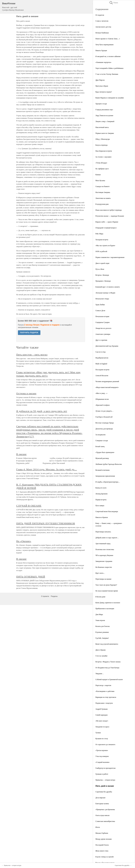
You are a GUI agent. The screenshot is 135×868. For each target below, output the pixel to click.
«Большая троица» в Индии (105, 293)
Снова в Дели (100, 311)
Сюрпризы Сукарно (103, 322)
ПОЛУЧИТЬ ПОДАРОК (29, 333)
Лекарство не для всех (103, 328)
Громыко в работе (102, 774)
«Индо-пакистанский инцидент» (107, 387)
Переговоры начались (103, 532)
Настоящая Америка (103, 192)
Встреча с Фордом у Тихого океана (108, 662)
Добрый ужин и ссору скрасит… (107, 538)
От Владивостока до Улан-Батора (107, 668)
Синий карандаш (102, 715)
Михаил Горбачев (102, 833)
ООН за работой (101, 251)
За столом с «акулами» (104, 157)
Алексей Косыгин (102, 376)
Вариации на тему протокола (106, 697)
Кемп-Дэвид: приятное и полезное (108, 603)
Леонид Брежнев (101, 494)
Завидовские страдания (104, 561)
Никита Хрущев (101, 50)
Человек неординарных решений (107, 381)
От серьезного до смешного (105, 744)
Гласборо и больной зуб (104, 417)
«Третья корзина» (102, 750)
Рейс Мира (99, 234)
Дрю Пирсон (100, 80)
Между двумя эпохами (104, 839)
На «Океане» (24, 541)
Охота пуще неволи (102, 815)
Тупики (98, 733)
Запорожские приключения (105, 476)
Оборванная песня (102, 399)
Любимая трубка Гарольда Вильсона (109, 464)
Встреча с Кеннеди (102, 275)
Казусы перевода (101, 145)
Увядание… (100, 674)
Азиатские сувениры (103, 334)
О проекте (45, 596)
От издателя (100, 15)
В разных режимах (102, 632)
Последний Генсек (102, 845)
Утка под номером (102, 756)
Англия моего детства (103, 27)
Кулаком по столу (102, 739)
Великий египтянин (103, 470)
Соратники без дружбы (104, 792)
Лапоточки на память (103, 198)
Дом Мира (99, 614)
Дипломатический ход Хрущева (107, 346)
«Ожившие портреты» (103, 62)
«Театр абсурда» (101, 163)
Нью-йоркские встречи (104, 151)
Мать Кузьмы (100, 181)
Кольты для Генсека (103, 626)
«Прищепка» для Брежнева (105, 809)
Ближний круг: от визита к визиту (108, 287)
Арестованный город (103, 544)
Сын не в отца (101, 352)
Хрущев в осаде (101, 104)
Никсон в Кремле (102, 517)
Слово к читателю (102, 21)
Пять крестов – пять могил (32, 355)
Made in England (101, 364)
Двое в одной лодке (102, 263)
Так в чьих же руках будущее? (106, 585)
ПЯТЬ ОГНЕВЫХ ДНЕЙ (31, 577)
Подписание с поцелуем (104, 703)
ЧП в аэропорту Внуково (104, 555)
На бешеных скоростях (104, 567)
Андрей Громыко (102, 709)
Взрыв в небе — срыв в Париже (107, 222)
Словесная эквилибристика (105, 821)
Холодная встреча (102, 240)
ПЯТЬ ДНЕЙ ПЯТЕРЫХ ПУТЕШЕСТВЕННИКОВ (46, 523)
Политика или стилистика (105, 549)
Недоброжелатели (102, 358)
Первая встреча (101, 500)
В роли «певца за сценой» (105, 857)
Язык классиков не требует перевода (109, 210)
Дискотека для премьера (104, 429)
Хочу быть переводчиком (104, 45)
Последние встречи (102, 370)
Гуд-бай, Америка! (102, 638)
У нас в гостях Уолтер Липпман (107, 74)
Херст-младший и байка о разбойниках (109, 68)
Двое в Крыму (101, 650)
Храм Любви (100, 305)
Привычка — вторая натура (105, 780)
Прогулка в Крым (102, 86)
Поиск (114, 3)
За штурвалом (100, 435)
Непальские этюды (102, 299)
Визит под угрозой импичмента (107, 644)
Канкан (98, 175)
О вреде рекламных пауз (104, 110)
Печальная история (102, 316)
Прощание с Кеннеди (103, 281)
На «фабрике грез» (102, 169)
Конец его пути (101, 488)
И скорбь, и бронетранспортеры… (108, 482)
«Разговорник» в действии (105, 691)
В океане (21, 454)
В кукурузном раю (102, 204)
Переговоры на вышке (103, 579)
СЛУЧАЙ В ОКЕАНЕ (29, 506)
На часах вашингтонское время (107, 591)
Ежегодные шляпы (102, 804)
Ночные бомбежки (102, 33)
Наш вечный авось (102, 127)
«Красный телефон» (103, 405)
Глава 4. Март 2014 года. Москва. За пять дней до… (47, 469)
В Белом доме (100, 597)
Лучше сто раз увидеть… (104, 411)
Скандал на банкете (102, 186)
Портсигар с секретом (103, 685)
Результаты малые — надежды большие (110, 216)
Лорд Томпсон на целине (104, 116)
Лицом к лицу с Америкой (105, 121)
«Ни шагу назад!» (102, 721)
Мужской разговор (102, 458)
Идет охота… (100, 573)
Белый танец (100, 446)
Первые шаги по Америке (105, 133)
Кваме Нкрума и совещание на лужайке (110, 98)
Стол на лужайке (101, 656)
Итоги (98, 827)
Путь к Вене (100, 269)
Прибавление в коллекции (105, 609)
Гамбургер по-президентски (105, 768)
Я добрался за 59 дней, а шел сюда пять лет (42, 411)
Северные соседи (102, 441)
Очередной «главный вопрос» (106, 228)
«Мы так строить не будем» (105, 246)
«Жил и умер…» (101, 393)
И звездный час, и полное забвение (108, 56)
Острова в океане (26, 393)
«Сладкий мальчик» (103, 762)
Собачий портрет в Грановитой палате (109, 679)
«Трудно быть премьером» (105, 452)
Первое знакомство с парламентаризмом (110, 257)
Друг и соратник (101, 340)
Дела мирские (100, 798)
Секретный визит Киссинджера (107, 511)
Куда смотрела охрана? (104, 92)
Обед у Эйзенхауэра (103, 139)
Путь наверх (100, 506)
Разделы (54, 596)
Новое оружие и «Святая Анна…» (108, 39)
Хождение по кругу (102, 727)
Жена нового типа (102, 851)
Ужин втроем (100, 620)
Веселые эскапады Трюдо (105, 423)
